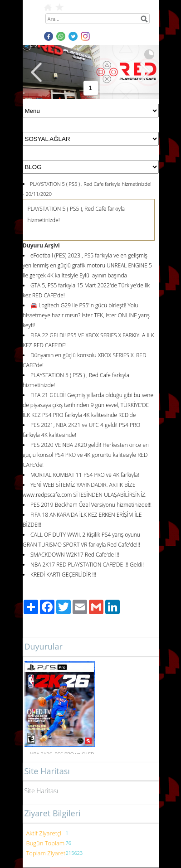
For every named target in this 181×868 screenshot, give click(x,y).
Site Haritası (42, 791)
